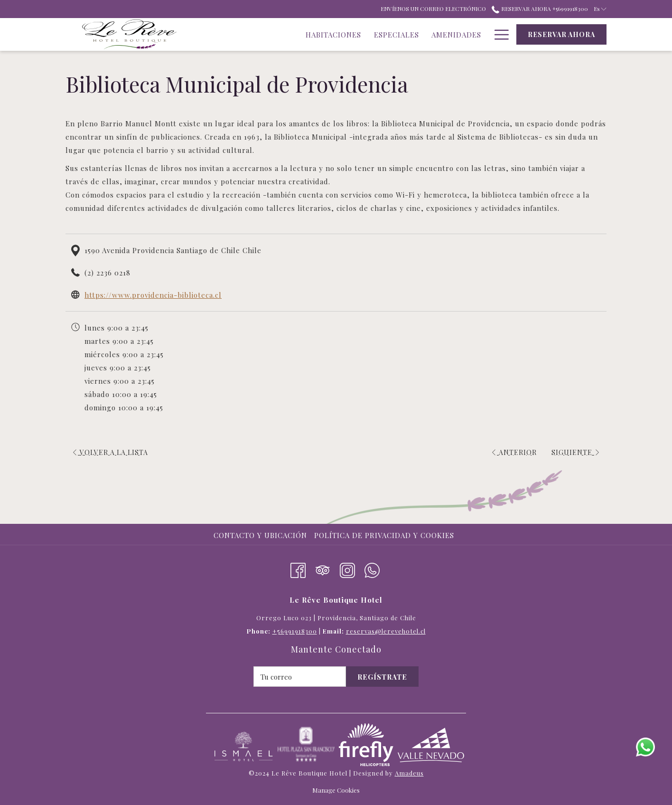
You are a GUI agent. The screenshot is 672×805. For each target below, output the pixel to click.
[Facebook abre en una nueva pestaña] (298, 568)
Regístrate (382, 677)
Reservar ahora (561, 34)
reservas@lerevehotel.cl (386, 631)
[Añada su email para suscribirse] (300, 677)
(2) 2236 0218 (107, 273)
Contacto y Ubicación (260, 535)
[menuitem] (261, 535)
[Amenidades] (391, 34)
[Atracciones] (455, 34)
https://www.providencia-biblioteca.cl (153, 295)
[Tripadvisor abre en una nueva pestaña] (323, 568)
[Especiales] (331, 34)
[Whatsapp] (372, 568)
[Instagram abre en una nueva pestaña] (347, 568)
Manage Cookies (336, 790)
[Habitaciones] (268, 34)
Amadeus (409, 773)
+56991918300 (295, 631)
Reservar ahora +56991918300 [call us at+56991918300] (540, 9)
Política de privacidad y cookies (384, 535)
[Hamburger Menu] (498, 34)
